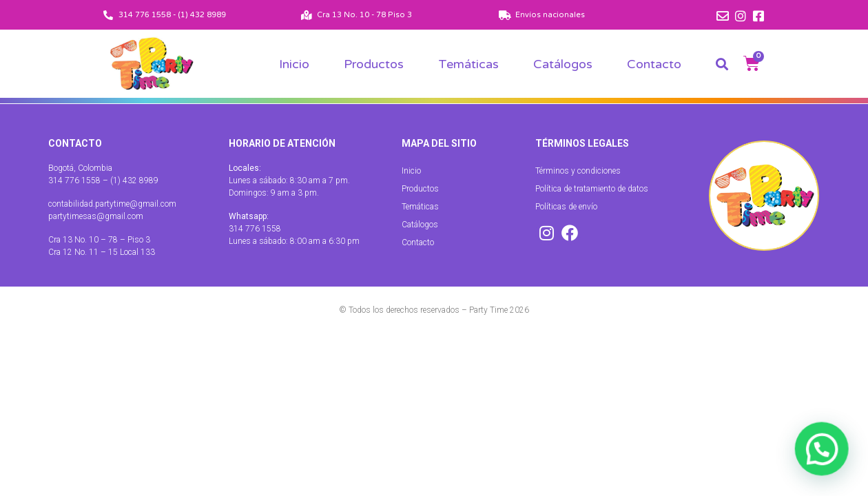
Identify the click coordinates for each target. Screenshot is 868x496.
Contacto (654, 64)
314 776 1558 (255, 229)
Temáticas (468, 64)
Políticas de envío (566, 207)
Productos (374, 64)
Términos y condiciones (578, 171)
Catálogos (563, 64)
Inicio (294, 64)
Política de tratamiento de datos (592, 189)
